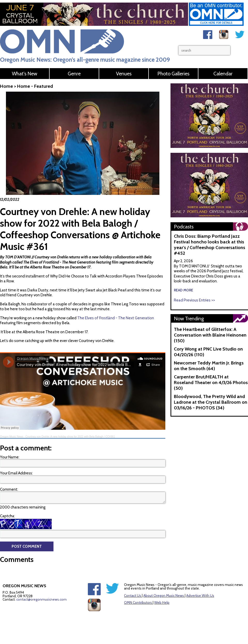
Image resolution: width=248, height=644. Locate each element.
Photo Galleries (173, 74)
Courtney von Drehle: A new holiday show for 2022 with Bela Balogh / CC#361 (70, 437)
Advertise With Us (200, 595)
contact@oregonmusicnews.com (41, 599)
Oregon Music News (12, 437)
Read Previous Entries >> (194, 300)
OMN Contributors (138, 602)
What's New (25, 74)
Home (6, 86)
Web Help (162, 602)
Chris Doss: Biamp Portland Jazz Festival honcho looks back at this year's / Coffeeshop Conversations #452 (210, 245)
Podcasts (184, 227)
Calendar (223, 74)
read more (184, 290)
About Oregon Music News (164, 595)
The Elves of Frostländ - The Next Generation (59, 262)
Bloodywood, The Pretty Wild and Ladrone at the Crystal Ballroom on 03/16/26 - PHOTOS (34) (211, 402)
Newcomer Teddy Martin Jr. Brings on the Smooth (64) (209, 366)
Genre (74, 74)
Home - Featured (35, 86)
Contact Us (133, 595)
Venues (124, 74)
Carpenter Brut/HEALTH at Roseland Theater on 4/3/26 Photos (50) (211, 383)
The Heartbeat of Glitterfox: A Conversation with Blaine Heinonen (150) (210, 335)
